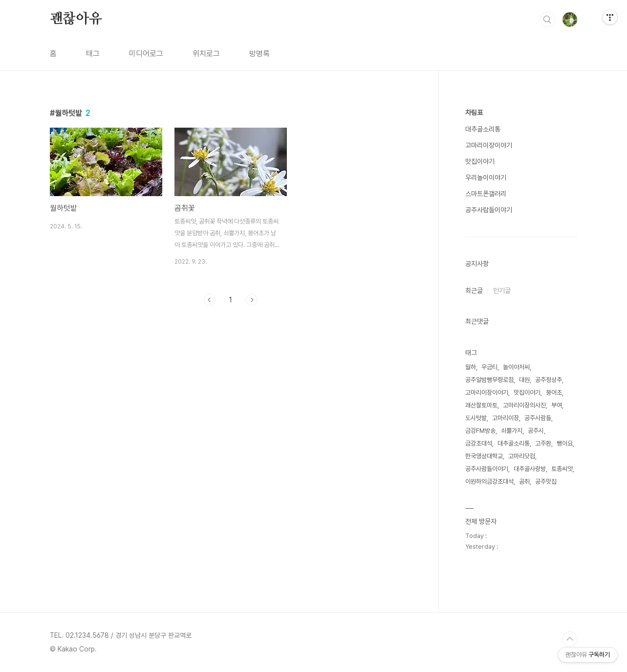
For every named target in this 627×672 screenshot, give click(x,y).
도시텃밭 (476, 418)
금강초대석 (479, 443)
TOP (570, 639)
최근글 (474, 291)
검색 (547, 20)
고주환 (543, 443)
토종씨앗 (562, 469)
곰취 (524, 482)
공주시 (536, 431)
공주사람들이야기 (489, 210)
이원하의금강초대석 (489, 482)
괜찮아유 (76, 19)
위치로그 (206, 54)
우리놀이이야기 (486, 178)
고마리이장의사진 (524, 405)
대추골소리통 (483, 129)
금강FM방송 (480, 431)
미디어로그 (146, 54)
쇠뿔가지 (512, 431)
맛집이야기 (480, 161)
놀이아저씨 (516, 367)
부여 (557, 405)
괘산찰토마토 (481, 405)
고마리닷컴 (522, 456)
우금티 (489, 367)
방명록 (259, 54)
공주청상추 (549, 380)
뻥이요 (565, 443)
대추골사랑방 (530, 469)
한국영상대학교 (484, 456)
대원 (524, 380)
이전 (210, 300)
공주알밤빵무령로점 (489, 380)
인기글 (502, 291)
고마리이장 (506, 418)
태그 (93, 54)
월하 (471, 367)
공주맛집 (546, 482)
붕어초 (554, 392)
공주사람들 (538, 418)
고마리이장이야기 (489, 145)
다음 (252, 300)
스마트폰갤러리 (486, 194)
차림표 (474, 112)
